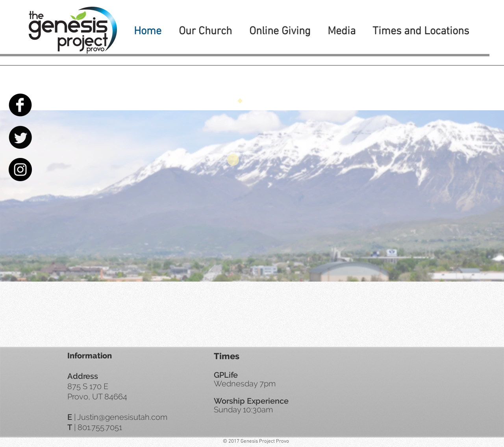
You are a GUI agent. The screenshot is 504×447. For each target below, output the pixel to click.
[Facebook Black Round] (20, 105)
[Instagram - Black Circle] (20, 170)
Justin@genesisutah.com (122, 417)
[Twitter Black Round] (20, 137)
